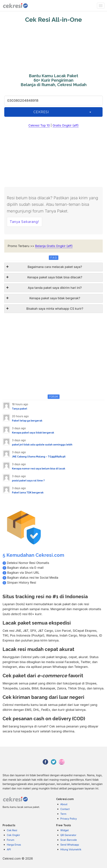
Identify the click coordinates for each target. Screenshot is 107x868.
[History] (90, 112)
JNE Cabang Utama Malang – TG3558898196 (39, 457)
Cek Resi (12, 830)
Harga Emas (14, 845)
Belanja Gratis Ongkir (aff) (54, 246)
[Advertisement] (53, 49)
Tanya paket (20, 409)
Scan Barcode (69, 840)
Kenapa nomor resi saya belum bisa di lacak (39, 469)
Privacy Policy (69, 819)
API (9, 850)
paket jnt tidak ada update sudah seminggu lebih (42, 445)
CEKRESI (41, 112)
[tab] (53, 267)
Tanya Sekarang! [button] (24, 222)
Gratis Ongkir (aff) (66, 125)
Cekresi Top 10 (39, 125)
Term (63, 814)
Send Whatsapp (70, 845)
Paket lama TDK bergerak (28, 493)
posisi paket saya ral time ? (28, 481)
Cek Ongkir (13, 835)
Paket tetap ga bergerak (27, 421)
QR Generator (68, 835)
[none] (101, 6)
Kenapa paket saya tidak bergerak (33, 433)
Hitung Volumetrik (71, 850)
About (64, 804)
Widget (65, 830)
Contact (65, 809)
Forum (11, 840)
